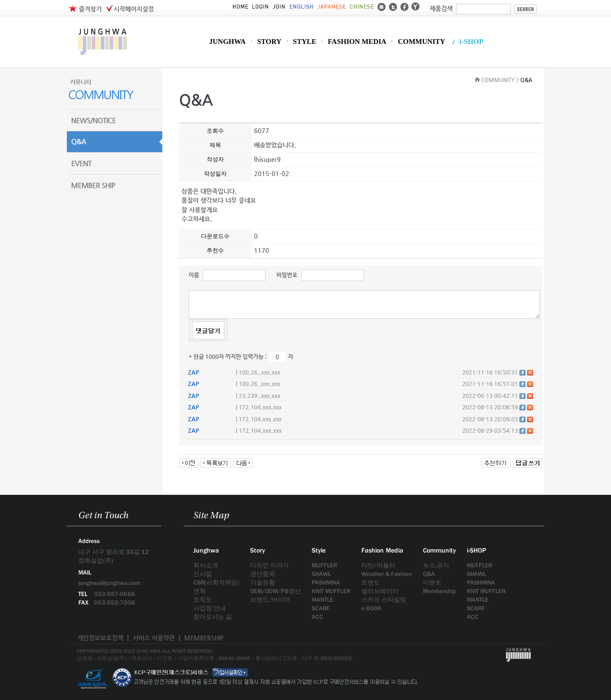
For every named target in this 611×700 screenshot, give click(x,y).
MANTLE (322, 600)
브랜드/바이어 (270, 600)
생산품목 (263, 574)
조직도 (203, 600)
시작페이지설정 (134, 9)
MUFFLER (324, 565)
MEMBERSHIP (204, 638)
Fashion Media (382, 550)
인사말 (203, 574)
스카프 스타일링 (384, 600)
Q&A (429, 574)
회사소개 (206, 565)
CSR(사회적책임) (216, 582)
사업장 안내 (210, 608)
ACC (317, 617)
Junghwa (206, 550)
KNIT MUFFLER (331, 591)
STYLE (305, 42)
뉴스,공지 (436, 565)
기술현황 (263, 582)
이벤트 (432, 582)
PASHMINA (326, 582)
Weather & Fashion (387, 574)
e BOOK (371, 608)
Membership (439, 591)
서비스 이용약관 (154, 638)
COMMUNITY (421, 42)
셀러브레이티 (380, 591)
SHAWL (321, 574)
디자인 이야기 (269, 565)
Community (439, 550)
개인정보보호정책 (100, 638)
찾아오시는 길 (213, 617)
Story (258, 550)
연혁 (200, 591)
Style (319, 550)
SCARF (321, 608)
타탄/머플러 (378, 565)
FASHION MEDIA (357, 42)
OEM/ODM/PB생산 (275, 591)
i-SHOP (472, 42)
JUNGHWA (227, 42)
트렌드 (371, 582)
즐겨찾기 (90, 9)
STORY (269, 42)
